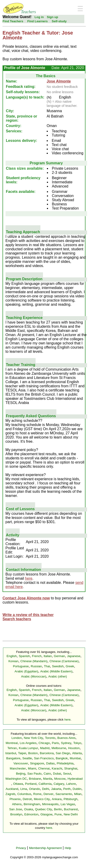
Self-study (59, 21)
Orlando (35, 789)
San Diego (63, 753)
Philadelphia (65, 763)
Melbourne (59, 748)
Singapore (37, 763)
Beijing (21, 774)
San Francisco (44, 758)
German (59, 656)
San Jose (16, 809)
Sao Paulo (34, 774)
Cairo (47, 774)
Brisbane (35, 779)
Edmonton (31, 814)
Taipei (22, 753)
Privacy (21, 848)
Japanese (74, 656)
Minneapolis (50, 804)
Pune (58, 814)
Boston (33, 753)
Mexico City (42, 799)
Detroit (27, 799)
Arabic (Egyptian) (26, 671)
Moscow (60, 779)
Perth (67, 789)
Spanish (24, 656)
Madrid (45, 748)
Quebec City (44, 809)
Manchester (18, 768)
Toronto (50, 738)
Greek (70, 666)
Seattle (27, 758)
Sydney (66, 743)
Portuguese (21, 666)
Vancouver (21, 763)
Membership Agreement (46, 848)
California (45, 784)
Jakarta (56, 789)
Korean (13, 661)
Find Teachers (13, 21)
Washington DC (16, 779)
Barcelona (47, 753)
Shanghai (71, 768)
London (17, 738)
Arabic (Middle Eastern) (56, 671)
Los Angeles (28, 743)
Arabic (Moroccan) (34, 676)
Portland (31, 784)
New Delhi (71, 814)
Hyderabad (75, 779)
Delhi (46, 789)
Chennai (44, 768)
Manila (48, 779)
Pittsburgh (70, 799)
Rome (37, 794)
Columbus (24, 794)
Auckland (12, 789)
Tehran (12, 748)
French (37, 656)
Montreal (12, 743)
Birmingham (32, 804)
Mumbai (75, 758)
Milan (78, 794)
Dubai (57, 774)
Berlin (58, 809)
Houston (74, 748)
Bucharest (71, 809)
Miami (32, 768)
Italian (48, 656)
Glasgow (46, 814)
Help (68, 848)
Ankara (57, 799)
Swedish (58, 666)
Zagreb (10, 794)
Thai (47, 666)
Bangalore (13, 758)
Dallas (50, 763)
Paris (55, 743)
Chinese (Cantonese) (64, 661)
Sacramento (64, 794)
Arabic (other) (58, 676)
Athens (17, 804)
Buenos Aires (66, 738)
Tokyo (77, 743)
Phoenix (15, 799)
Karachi (57, 768)
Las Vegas (68, 804)
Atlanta (77, 753)
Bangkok (62, 758)
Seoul (67, 774)
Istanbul (11, 753)
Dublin (77, 789)
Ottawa (18, 784)
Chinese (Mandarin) (34, 661)
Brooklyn (16, 814)
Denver (48, 794)
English (12, 656)
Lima (24, 789)
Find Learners (37, 21)
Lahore (71, 784)
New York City (33, 738)
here (29, 578)
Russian (36, 666)
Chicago (44, 743)
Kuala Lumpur (29, 748)
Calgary (59, 784)
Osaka (29, 809)
